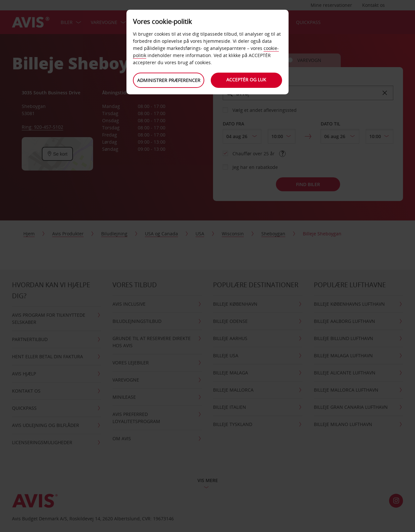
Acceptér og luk (247, 80)
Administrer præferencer (169, 80)
